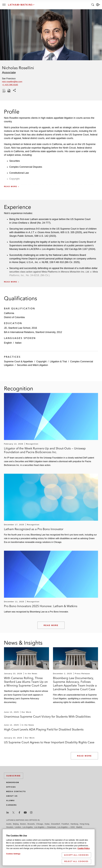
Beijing (16, 824)
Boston (23, 824)
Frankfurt (65, 824)
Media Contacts (16, 792)
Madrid (79, 827)
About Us (12, 796)
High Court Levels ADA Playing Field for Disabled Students (44, 729)
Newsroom (13, 783)
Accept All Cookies (76, 859)
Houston (10, 827)
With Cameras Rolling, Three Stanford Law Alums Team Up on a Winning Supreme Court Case (26, 682)
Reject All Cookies (76, 865)
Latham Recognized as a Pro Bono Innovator (34, 529)
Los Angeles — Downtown (45, 827)
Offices (11, 787)
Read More (51, 625)
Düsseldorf (55, 824)
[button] (51, 181)
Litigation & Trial (58, 362)
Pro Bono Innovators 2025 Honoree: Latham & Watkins (41, 606)
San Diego (79, 830)
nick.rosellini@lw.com (12, 82)
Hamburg (74, 824)
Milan (27, 830)
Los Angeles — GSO (66, 827)
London (18, 827)
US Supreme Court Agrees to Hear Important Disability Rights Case (49, 742)
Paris (64, 830)
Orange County (54, 830)
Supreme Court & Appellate (18, 362)
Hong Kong (84, 824)
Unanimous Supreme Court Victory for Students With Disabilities (47, 717)
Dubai (47, 824)
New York (42, 830)
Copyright (41, 362)
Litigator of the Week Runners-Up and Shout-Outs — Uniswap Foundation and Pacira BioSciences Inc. (45, 450)
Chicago (40, 824)
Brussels (31, 824)
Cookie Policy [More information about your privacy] (84, 852)
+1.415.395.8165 (10, 85)
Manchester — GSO (15, 830)
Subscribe (14, 776)
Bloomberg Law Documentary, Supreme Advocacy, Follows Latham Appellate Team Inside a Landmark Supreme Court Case (75, 684)
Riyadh (70, 830)
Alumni (10, 801)
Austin (9, 824)
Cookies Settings (13, 858)
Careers (11, 805)
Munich (34, 830)
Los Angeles (28, 827)
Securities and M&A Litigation (32, 365)
